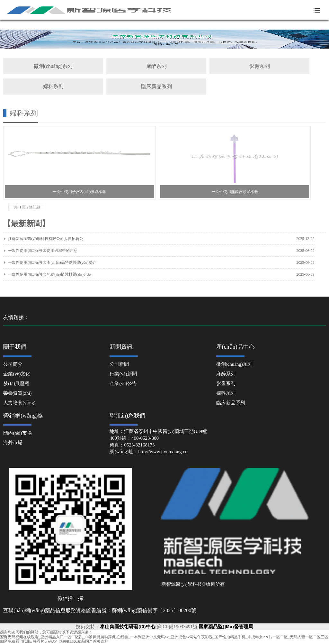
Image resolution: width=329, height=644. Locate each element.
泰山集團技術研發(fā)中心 (128, 627)
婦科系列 (53, 86)
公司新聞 (119, 364)
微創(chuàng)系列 (53, 66)
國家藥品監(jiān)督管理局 (226, 627)
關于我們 (15, 347)
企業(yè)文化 (17, 374)
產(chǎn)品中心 (236, 347)
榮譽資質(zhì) (17, 393)
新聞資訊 (121, 347)
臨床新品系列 (156, 86)
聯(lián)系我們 (127, 416)
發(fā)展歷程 (16, 383)
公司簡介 (13, 364)
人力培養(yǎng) (19, 403)
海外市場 (13, 443)
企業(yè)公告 (123, 383)
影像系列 (260, 66)
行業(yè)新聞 (123, 374)
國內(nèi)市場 (17, 433)
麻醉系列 (156, 66)
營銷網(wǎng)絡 (23, 416)
